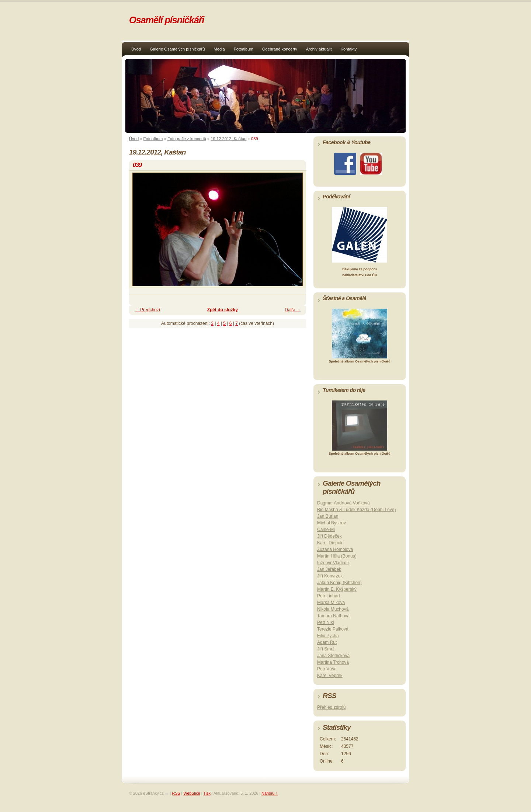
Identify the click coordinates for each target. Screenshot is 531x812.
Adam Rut (327, 642)
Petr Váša (327, 669)
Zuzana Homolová (335, 549)
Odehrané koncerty (280, 49)
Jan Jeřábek (329, 569)
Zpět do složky (223, 310)
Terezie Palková (333, 629)
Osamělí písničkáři (166, 20)
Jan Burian (328, 516)
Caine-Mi (326, 530)
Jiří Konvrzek (330, 576)
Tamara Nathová (333, 616)
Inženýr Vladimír (333, 563)
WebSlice (192, 793)
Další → (293, 310)
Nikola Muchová (333, 609)
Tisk (207, 793)
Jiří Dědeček (329, 536)
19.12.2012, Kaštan (228, 139)
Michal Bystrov (332, 523)
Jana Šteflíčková (333, 656)
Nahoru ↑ (270, 793)
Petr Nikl (325, 622)
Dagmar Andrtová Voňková (343, 503)
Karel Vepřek (330, 676)
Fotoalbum (244, 49)
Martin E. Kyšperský (337, 589)
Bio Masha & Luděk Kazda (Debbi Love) (356, 510)
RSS (176, 793)
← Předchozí (147, 310)
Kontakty (349, 49)
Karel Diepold (330, 543)
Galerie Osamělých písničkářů (177, 49)
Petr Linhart (329, 596)
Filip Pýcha (328, 636)
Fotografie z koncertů (187, 139)
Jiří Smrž (326, 649)
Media (219, 49)
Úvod (136, 49)
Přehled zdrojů (331, 707)
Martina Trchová (333, 662)
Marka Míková (331, 603)
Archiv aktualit (319, 49)
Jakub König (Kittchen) (339, 583)
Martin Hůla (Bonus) (337, 556)
